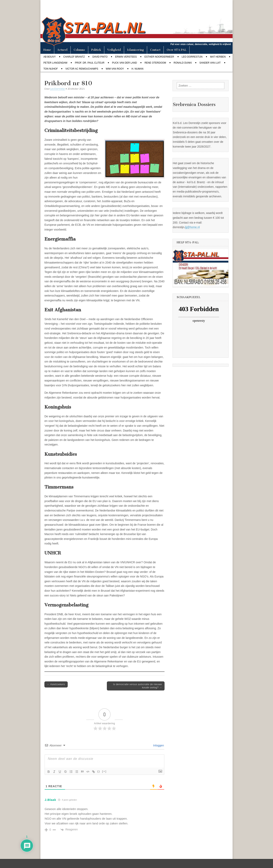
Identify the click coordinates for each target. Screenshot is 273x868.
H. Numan (137, 69)
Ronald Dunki (183, 63)
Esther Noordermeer (159, 57)
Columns (79, 50)
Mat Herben (218, 57)
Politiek (96, 50)
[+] (104, 771)
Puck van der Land (124, 63)
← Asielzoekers (56, 684)
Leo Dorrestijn (192, 57)
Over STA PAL (177, 50)
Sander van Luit (210, 63)
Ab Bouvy (50, 57)
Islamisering (135, 50)
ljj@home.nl (192, 227)
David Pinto (100, 57)
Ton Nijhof (51, 69)
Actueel (62, 50)
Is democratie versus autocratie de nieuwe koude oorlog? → (138, 686)
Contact (155, 50)
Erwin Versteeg (126, 57)
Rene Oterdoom (155, 63)
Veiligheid (114, 50)
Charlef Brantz (74, 57)
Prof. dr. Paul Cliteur (90, 63)
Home (47, 50)
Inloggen (158, 745)
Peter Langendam (55, 63)
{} (99, 771)
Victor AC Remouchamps (82, 69)
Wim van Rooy (115, 69)
